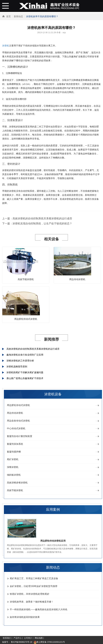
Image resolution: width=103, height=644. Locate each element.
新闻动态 (18, 16)
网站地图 (39, 638)
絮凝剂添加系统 (15, 444)
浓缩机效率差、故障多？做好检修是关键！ (32, 602)
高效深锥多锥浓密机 (17, 483)
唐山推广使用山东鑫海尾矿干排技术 (25, 378)
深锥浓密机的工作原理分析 (20, 361)
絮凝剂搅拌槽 (14, 452)
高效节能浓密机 (26, 279)
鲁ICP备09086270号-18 (22, 642)
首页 (8, 16)
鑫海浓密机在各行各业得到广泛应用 (25, 355)
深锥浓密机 (13, 467)
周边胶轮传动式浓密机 (26, 319)
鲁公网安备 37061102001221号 (49, 642)
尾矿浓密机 (13, 459)
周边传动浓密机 (77, 279)
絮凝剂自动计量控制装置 (20, 436)
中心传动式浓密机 (16, 428)
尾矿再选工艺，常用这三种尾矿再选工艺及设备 (34, 578)
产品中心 (18, 638)
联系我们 (7, 638)
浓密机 (6, 46)
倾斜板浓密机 (14, 475)
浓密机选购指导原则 (17, 367)
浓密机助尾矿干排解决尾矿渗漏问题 (25, 372)
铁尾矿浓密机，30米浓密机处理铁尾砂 (29, 594)
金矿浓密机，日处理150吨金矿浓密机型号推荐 (34, 586)
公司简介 (28, 638)
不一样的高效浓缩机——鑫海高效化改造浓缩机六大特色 (39, 609)
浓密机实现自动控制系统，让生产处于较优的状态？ (42, 224)
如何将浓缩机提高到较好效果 (25, 617)
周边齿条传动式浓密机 (18, 421)
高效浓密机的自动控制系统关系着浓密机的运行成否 (42, 218)
